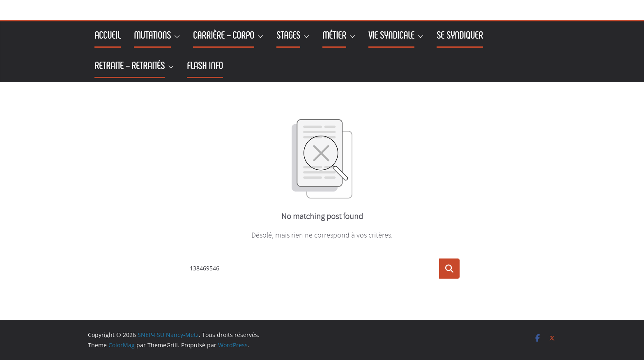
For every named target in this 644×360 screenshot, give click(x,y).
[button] (175, 37)
